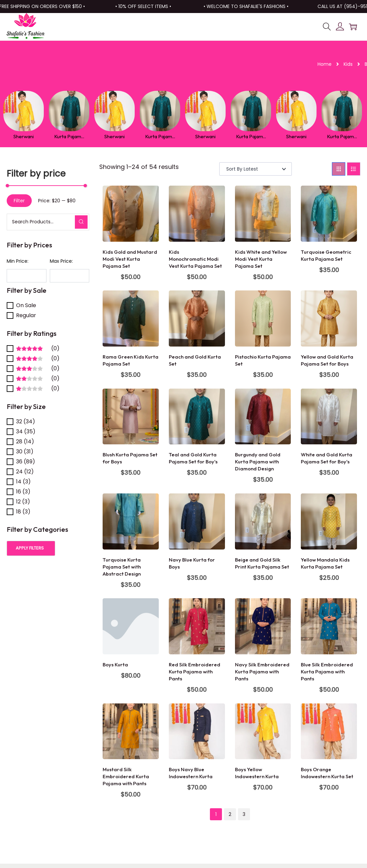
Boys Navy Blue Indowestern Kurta (191, 772)
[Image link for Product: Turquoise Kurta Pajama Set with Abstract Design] (131, 521)
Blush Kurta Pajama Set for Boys (130, 458)
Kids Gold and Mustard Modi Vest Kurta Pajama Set (130, 258)
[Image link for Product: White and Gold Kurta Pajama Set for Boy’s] (329, 416)
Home (325, 64)
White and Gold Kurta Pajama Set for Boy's (327, 458)
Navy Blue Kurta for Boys (192, 563)
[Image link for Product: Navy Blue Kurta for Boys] (197, 521)
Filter (19, 200)
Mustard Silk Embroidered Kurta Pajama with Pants (126, 776)
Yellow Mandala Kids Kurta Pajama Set (325, 563)
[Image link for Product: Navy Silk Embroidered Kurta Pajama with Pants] (263, 626)
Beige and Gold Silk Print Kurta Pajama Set (262, 563)
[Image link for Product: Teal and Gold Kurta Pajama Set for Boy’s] (197, 416)
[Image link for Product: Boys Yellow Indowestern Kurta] (263, 731)
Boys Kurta (115, 664)
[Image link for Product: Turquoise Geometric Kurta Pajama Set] (329, 213)
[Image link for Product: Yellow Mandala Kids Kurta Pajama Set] (329, 521)
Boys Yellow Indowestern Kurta (257, 772)
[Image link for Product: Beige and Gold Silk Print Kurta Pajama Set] (263, 521)
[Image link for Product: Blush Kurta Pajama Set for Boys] (131, 416)
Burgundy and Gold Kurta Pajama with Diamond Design (258, 461)
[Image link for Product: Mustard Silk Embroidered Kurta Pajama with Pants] (131, 731)
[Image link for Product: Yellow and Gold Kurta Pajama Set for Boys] (329, 318)
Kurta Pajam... (63, 136)
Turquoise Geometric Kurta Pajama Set (326, 255)
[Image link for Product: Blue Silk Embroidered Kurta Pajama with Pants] (329, 626)
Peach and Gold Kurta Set (195, 360)
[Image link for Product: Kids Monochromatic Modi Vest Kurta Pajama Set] (197, 213)
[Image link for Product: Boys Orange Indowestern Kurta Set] (329, 731)
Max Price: (61, 260)
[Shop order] (256, 168)
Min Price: (18, 260)
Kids (348, 64)
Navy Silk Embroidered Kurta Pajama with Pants (262, 671)
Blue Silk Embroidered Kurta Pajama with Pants (327, 671)
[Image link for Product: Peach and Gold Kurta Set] (197, 318)
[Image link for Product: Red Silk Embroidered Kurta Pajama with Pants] (197, 626)
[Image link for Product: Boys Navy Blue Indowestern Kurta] (197, 731)
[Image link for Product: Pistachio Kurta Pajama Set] (263, 318)
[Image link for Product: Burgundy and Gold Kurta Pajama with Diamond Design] (263, 416)
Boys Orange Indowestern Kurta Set (327, 772)
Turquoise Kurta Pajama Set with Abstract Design (122, 566)
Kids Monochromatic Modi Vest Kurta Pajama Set (195, 258)
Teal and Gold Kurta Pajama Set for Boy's (193, 458)
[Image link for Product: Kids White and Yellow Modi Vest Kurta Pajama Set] (263, 213)
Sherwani (18, 136)
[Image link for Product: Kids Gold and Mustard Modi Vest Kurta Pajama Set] (131, 213)
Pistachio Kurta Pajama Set (263, 360)
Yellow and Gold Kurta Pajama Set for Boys (327, 360)
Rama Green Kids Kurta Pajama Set (131, 360)
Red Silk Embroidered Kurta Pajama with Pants (195, 671)
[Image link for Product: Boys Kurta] (131, 626)
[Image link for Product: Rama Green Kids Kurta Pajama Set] (131, 318)
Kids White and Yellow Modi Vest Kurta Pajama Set (261, 258)
